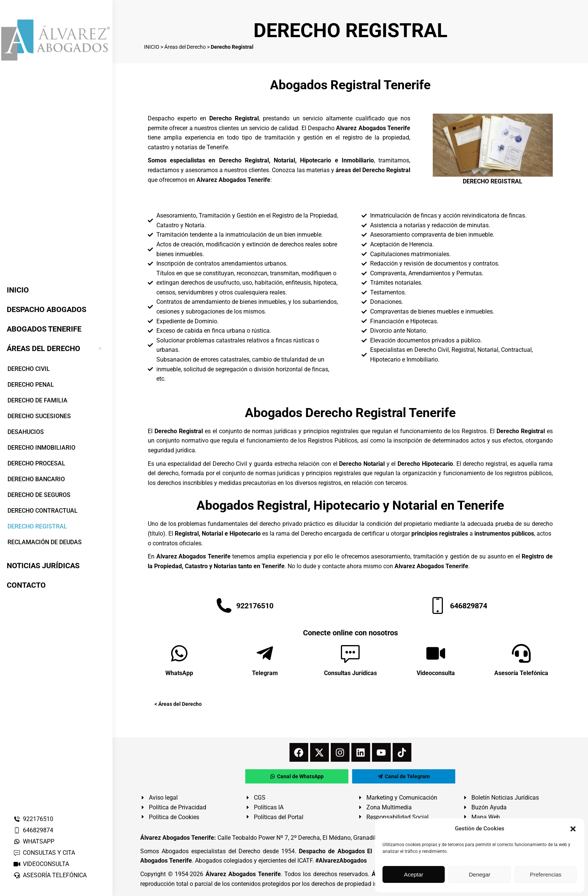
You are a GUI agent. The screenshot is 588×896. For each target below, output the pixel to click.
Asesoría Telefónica (521, 673)
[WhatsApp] (179, 653)
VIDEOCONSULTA (41, 864)
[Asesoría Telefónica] (521, 653)
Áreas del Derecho (185, 47)
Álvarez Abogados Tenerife (243, 874)
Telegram (265, 673)
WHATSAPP (34, 841)
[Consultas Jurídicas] (350, 653)
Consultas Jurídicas (350, 673)
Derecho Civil (230, 464)
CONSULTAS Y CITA (44, 853)
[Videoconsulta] (436, 653)
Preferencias (546, 874)
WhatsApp (179, 673)
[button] (573, 829)
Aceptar (414, 874)
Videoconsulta (436, 673)
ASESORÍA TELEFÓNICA (50, 875)
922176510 (33, 819)
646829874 (33, 830)
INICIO (152, 47)
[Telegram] (265, 653)
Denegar (480, 874)
